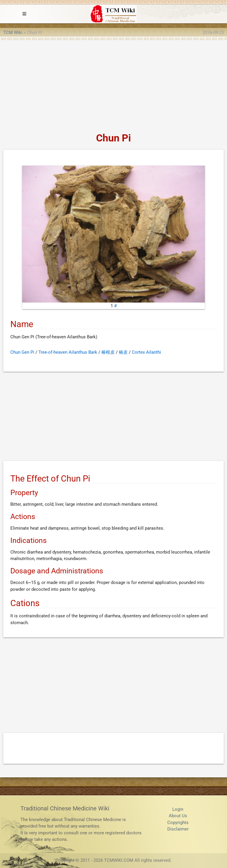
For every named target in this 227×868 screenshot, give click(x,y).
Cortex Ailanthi (146, 352)
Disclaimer (178, 829)
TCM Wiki (13, 32)
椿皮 (123, 352)
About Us (178, 816)
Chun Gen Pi (22, 352)
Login (178, 809)
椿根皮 (108, 352)
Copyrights (178, 823)
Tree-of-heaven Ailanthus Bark (68, 352)
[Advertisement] (113, 84)
